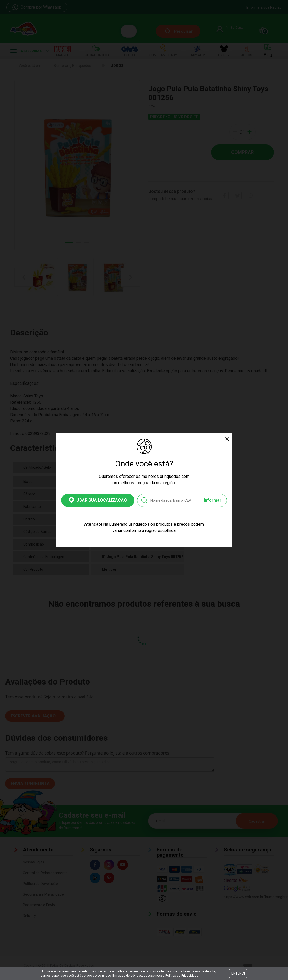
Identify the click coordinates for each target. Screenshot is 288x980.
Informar (213, 500)
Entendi (238, 973)
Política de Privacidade (182, 976)
